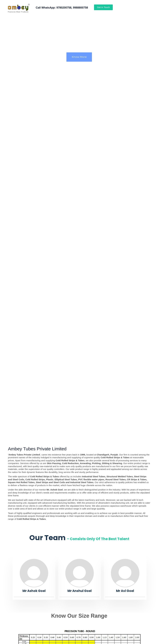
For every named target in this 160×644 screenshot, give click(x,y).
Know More (79, 57)
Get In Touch (103, 7)
